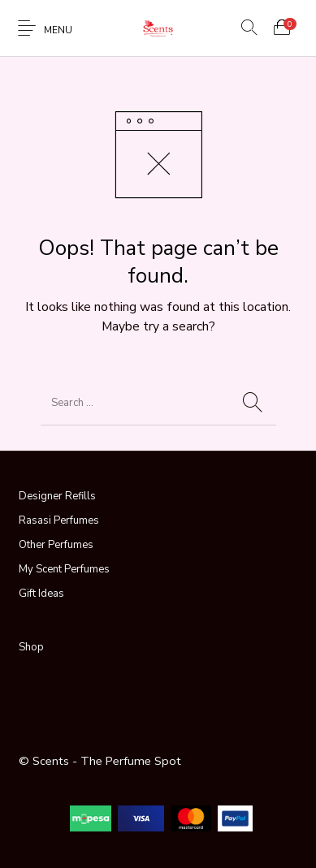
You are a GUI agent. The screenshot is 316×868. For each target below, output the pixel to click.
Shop (31, 647)
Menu (58, 30)
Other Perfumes (56, 545)
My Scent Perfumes (64, 569)
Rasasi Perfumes (59, 520)
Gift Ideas (41, 594)
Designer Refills (57, 496)
